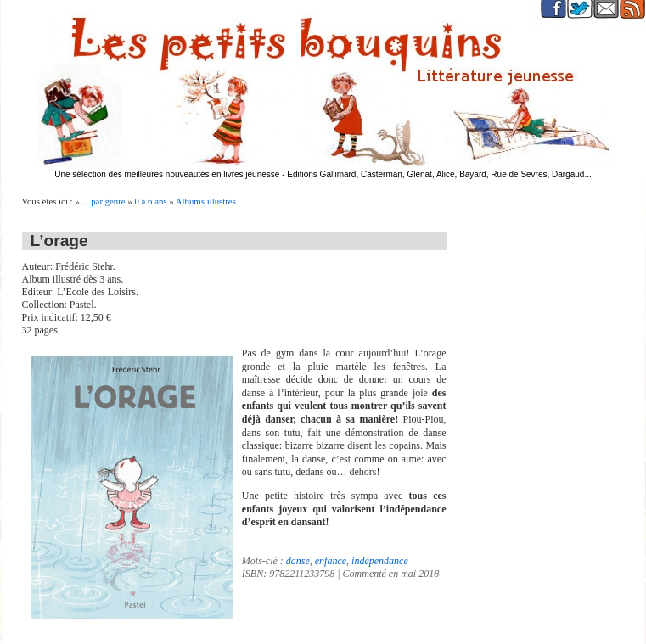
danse (298, 561)
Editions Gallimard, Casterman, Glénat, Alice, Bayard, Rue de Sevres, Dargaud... (439, 174)
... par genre (103, 201)
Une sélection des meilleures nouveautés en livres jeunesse (167, 174)
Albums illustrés (206, 201)
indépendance (380, 561)
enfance (331, 561)
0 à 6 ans (150, 201)
